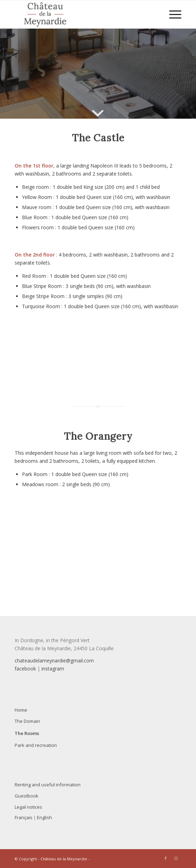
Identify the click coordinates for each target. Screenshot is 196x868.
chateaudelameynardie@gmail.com (54, 661)
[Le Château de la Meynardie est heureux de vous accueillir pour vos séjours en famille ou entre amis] (81, 14)
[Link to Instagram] (176, 858)
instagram (53, 669)
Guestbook (27, 796)
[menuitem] (172, 14)
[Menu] (172, 14)
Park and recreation (36, 745)
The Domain (27, 721)
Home (21, 710)
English (44, 817)
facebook (25, 669)
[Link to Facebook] (166, 858)
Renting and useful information (48, 785)
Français (24, 817)
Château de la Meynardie (64, 859)
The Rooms (27, 733)
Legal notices (28, 807)
